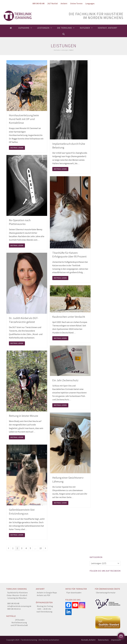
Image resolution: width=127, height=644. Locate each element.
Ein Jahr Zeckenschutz (65, 380)
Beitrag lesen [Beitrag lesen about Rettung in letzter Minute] (17, 437)
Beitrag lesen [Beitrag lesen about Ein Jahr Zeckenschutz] (60, 405)
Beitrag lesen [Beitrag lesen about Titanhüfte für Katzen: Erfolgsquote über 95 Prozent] (60, 278)
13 (41, 548)
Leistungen (65, 50)
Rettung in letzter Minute (24, 416)
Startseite (57, 50)
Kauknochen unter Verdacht (69, 317)
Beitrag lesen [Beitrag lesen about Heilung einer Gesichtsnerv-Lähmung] (60, 503)
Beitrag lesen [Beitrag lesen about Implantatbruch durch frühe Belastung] (60, 169)
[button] (64, 34)
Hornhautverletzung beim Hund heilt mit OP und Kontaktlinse (24, 119)
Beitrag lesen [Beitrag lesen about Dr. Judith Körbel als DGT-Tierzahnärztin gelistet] (17, 343)
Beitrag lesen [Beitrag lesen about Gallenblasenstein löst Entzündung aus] (17, 535)
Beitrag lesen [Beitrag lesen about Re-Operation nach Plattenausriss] (17, 245)
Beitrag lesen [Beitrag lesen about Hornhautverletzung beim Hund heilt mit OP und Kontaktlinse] (17, 148)
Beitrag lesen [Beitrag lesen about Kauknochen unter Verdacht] (60, 338)
